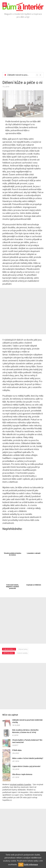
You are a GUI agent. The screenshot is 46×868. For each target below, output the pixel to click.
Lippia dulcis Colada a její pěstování (26, 766)
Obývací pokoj (23, 649)
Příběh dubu (17, 750)
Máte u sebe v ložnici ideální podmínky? (28, 758)
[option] (24, 75)
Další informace (31, 864)
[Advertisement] (23, 48)
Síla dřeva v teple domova (22, 774)
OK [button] (21, 865)
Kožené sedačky (23, 653)
